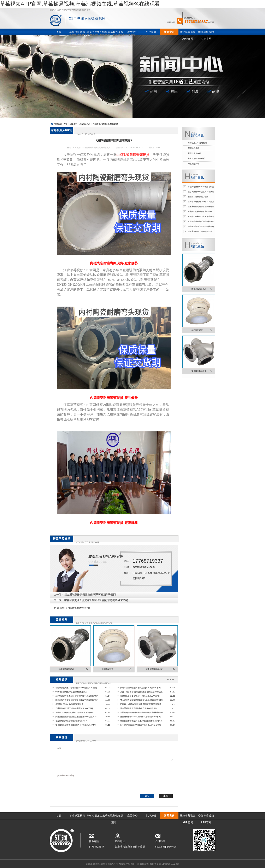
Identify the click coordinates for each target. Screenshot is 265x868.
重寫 (166, 796)
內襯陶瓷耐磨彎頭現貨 (79, 608)
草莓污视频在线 (195, 153)
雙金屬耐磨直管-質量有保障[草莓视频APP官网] (90, 595)
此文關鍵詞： (61, 608)
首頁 (66, 124)
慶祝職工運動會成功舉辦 (198, 197)
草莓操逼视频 (85, 124)
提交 (147, 796)
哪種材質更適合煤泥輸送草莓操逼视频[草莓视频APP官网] (96, 600)
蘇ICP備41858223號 (169, 864)
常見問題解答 (194, 164)
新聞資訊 (73, 124)
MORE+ (170, 680)
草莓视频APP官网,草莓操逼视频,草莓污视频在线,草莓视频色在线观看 (80, 4)
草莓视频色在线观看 (196, 159)
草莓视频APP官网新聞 (197, 143)
